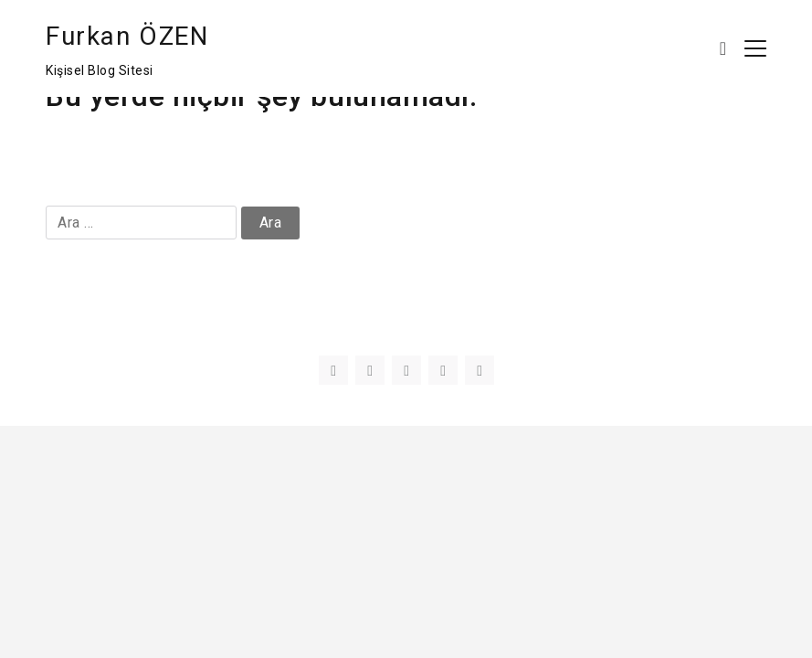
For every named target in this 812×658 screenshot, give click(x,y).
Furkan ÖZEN (127, 36)
